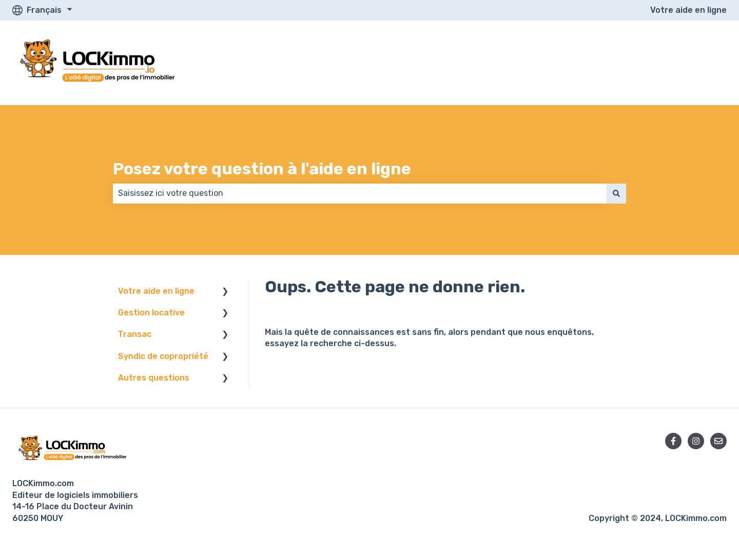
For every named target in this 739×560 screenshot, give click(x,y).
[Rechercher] (616, 193)
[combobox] (360, 193)
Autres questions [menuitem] (154, 378)
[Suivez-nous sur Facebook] (673, 441)
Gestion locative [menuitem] (151, 313)
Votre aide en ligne (688, 10)
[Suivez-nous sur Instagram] (696, 441)
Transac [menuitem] (135, 334)
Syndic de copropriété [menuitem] (163, 356)
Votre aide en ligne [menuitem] (156, 291)
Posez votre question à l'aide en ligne (262, 169)
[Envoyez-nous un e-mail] (718, 441)
